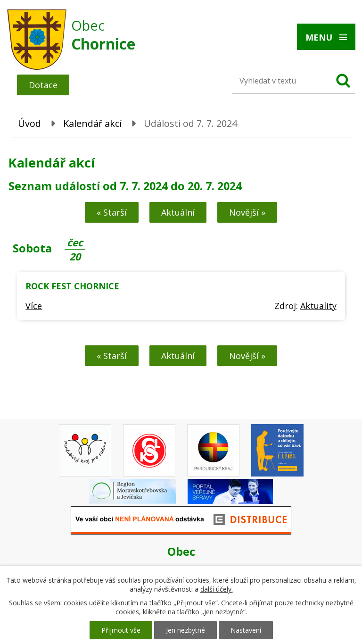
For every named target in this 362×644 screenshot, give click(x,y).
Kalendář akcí (92, 123)
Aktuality (318, 306)
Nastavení (246, 630)
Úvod (29, 123)
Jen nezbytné (185, 630)
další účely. (217, 589)
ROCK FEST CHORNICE (72, 286)
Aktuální (178, 212)
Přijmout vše (121, 630)
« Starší (112, 212)
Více (34, 306)
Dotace (43, 85)
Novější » (247, 212)
